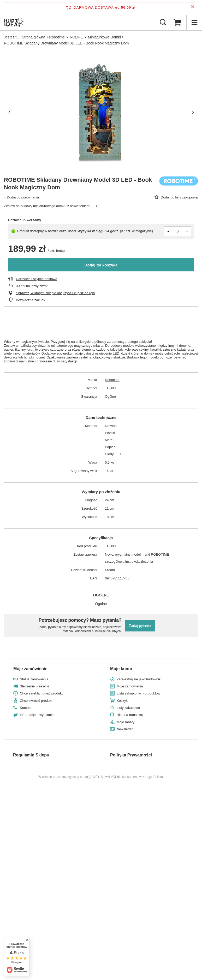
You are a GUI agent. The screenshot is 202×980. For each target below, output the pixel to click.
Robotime (57, 37)
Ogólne (110, 397)
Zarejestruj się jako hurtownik (139, 679)
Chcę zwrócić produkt (36, 701)
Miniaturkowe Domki (104, 37)
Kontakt (26, 708)
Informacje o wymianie (37, 715)
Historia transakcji (130, 715)
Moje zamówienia (130, 686)
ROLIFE (76, 37)
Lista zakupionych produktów (138, 693)
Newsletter (125, 729)
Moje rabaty (126, 722)
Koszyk (122, 701)
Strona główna (34, 37)
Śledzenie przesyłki (34, 686)
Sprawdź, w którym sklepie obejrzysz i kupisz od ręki (55, 293)
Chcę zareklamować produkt (41, 693)
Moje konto (121, 669)
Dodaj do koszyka (101, 265)
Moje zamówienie (30, 669)
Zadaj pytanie (140, 626)
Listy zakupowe (128, 708)
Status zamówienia (34, 679)
